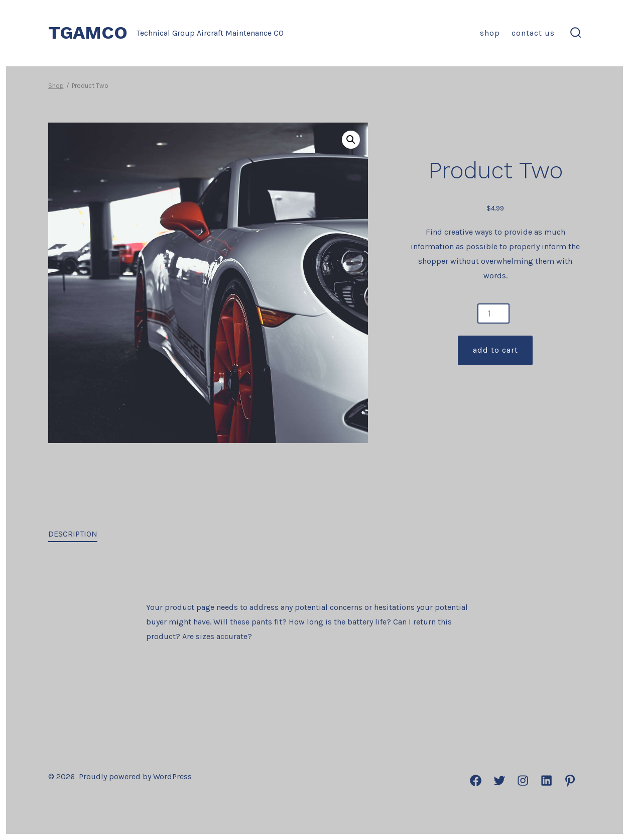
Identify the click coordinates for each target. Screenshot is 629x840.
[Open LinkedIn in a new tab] (546, 780)
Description (73, 534)
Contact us (533, 33)
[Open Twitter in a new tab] (499, 780)
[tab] (73, 535)
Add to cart (495, 350)
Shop (490, 33)
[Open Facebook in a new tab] (476, 780)
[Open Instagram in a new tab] (523, 780)
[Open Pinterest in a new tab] (570, 780)
